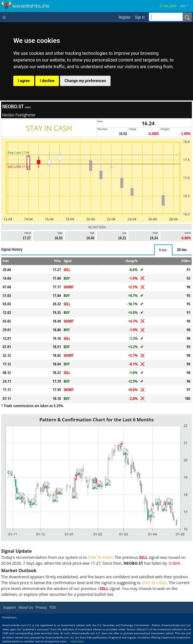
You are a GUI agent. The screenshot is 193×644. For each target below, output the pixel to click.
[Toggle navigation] (5, 17)
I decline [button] (47, 81)
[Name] (187, 17)
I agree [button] (24, 81)
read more (77, 641)
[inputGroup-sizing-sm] (166, 17)
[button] (186, 6)
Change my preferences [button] (85, 81)
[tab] (163, 250)
